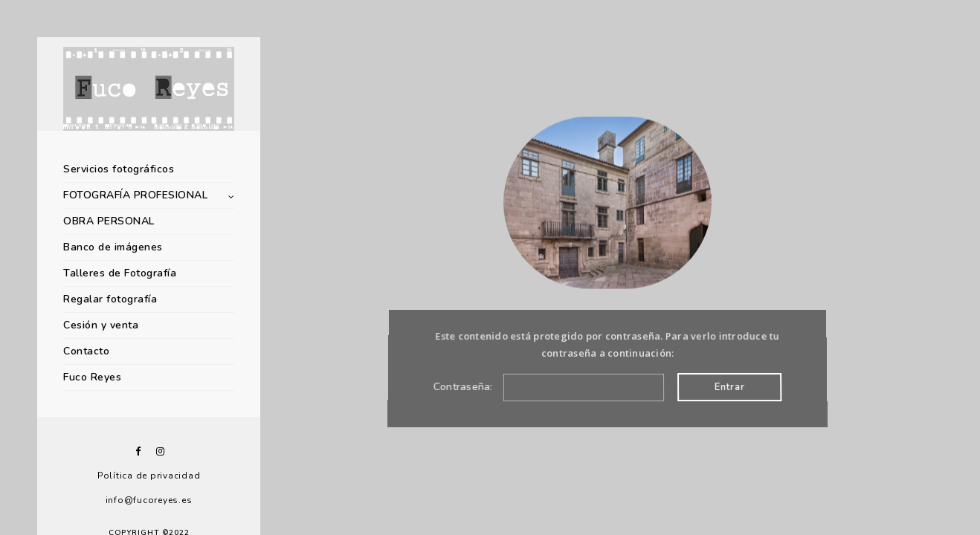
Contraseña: (548, 387)
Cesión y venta (101, 325)
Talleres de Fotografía (120, 273)
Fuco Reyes (92, 377)
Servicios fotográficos (119, 169)
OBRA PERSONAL (109, 221)
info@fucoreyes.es (149, 500)
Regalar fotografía (110, 299)
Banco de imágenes (113, 247)
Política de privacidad (149, 476)
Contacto (86, 351)
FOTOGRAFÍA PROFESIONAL (135, 195)
